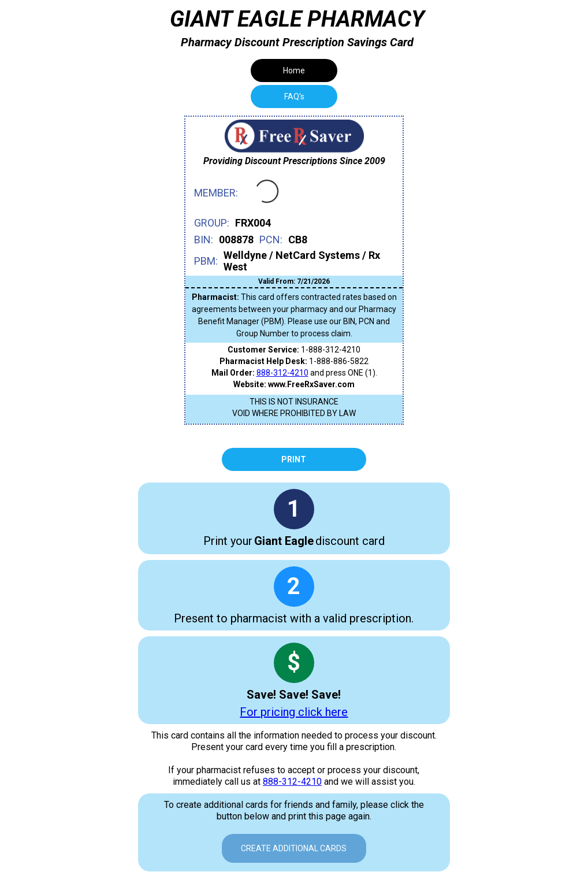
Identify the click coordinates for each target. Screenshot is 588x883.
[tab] (294, 97)
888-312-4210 (282, 373)
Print (294, 459)
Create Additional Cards (294, 848)
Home (294, 71)
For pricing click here (294, 712)
